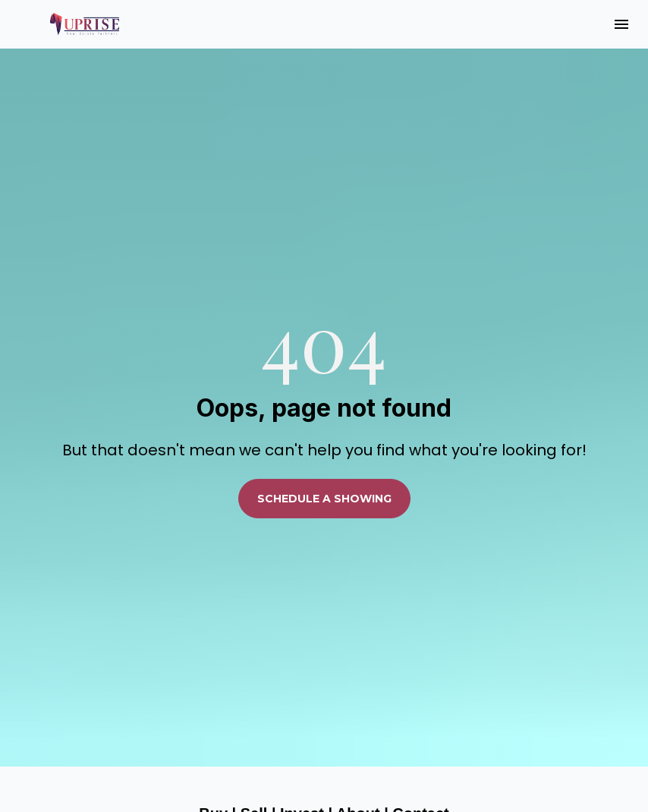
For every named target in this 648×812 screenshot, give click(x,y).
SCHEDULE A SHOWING (324, 475)
